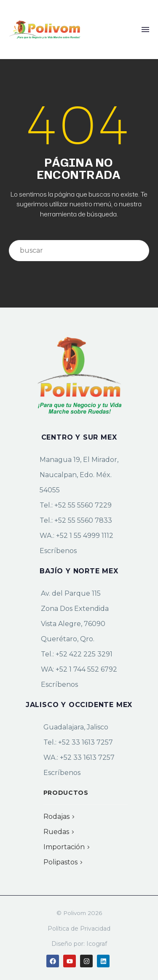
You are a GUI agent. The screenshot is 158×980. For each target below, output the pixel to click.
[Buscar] (79, 251)
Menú (145, 30)
